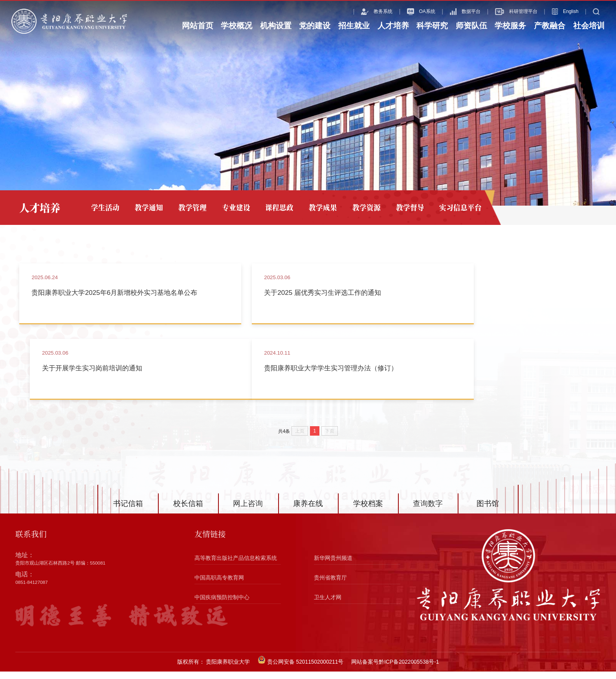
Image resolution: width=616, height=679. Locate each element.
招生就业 (354, 26)
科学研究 (432, 26)
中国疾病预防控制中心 (222, 605)
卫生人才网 (328, 605)
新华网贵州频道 (333, 566)
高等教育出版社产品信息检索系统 (236, 566)
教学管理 (191, 207)
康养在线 (308, 511)
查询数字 (428, 511)
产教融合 (550, 26)
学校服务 (510, 26)
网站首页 (198, 26)
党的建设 (315, 26)
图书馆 (488, 511)
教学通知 (148, 207)
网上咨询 (248, 511)
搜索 (593, 12)
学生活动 (105, 207)
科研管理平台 (505, 12)
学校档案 (368, 511)
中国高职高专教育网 (219, 585)
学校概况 (236, 26)
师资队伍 (471, 26)
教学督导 (405, 207)
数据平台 (454, 12)
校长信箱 (188, 511)
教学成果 (320, 207)
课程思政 (277, 207)
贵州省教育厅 (330, 585)
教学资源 (363, 207)
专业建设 (234, 207)
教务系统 (366, 12)
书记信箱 (128, 511)
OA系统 (410, 12)
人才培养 (393, 26)
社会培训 (589, 26)
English (554, 12)
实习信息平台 (455, 207)
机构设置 (276, 26)
